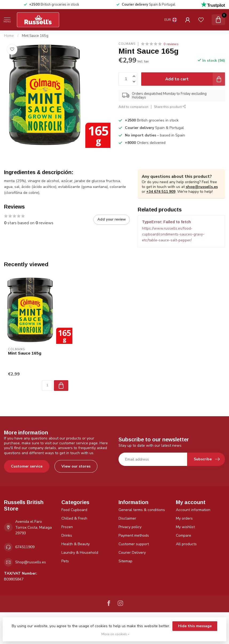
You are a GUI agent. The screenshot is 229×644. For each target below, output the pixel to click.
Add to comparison (133, 107)
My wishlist (185, 527)
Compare (183, 535)
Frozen (67, 527)
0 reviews (171, 44)
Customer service (27, 466)
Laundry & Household (80, 553)
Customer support (134, 544)
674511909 (25, 547)
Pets (65, 561)
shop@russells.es (202, 187)
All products (186, 544)
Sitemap (125, 561)
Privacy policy (130, 527)
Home (9, 36)
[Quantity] (47, 386)
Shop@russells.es (31, 562)
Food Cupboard (74, 510)
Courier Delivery (132, 553)
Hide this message (195, 626)
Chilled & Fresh (74, 518)
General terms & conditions (142, 510)
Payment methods (134, 535)
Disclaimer (127, 518)
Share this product (170, 107)
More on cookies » (115, 634)
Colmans (127, 44)
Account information (193, 510)
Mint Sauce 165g (35, 36)
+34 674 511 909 (161, 192)
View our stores (76, 466)
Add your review (112, 219)
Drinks (67, 535)
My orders (184, 518)
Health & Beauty (76, 544)
